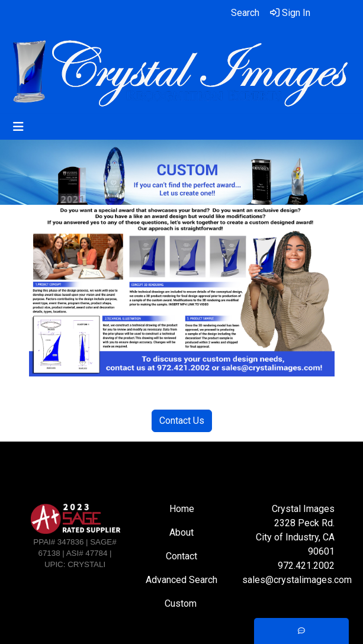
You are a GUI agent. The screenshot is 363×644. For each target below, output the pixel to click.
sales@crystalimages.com (297, 580)
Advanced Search (181, 580)
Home (182, 509)
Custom (182, 603)
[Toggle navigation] (18, 127)
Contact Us (182, 421)
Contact (181, 556)
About (181, 532)
